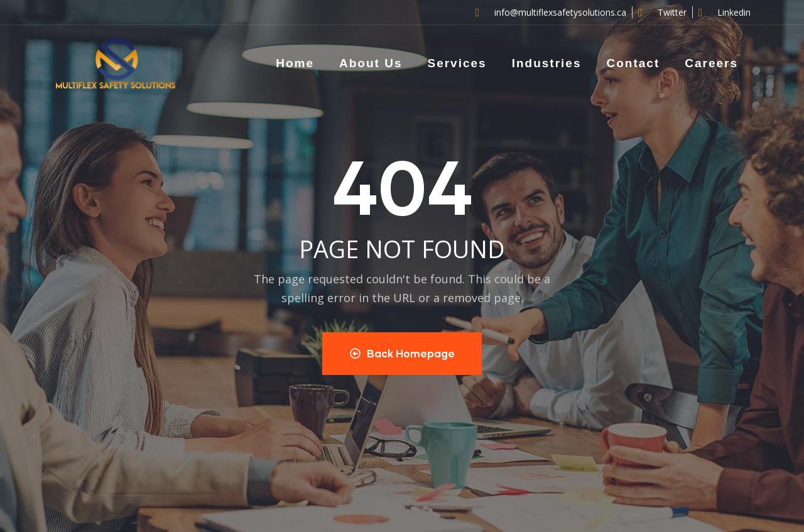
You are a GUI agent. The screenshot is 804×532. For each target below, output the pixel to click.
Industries (547, 63)
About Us (371, 63)
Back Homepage (402, 353)
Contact (633, 63)
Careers (711, 63)
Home (295, 63)
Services (457, 63)
